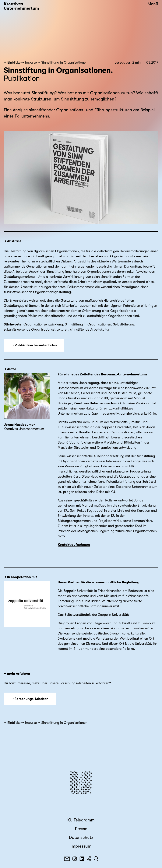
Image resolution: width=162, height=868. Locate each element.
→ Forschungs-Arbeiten (30, 699)
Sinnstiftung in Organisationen (64, 62)
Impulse (31, 62)
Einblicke (14, 62)
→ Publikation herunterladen (34, 345)
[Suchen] (96, 859)
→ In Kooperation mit (20, 577)
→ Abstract (12, 241)
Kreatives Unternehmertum (21, 6)
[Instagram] (75, 859)
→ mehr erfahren (17, 673)
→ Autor (10, 369)
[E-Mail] (67, 859)
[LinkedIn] (82, 859)
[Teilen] (89, 859)
